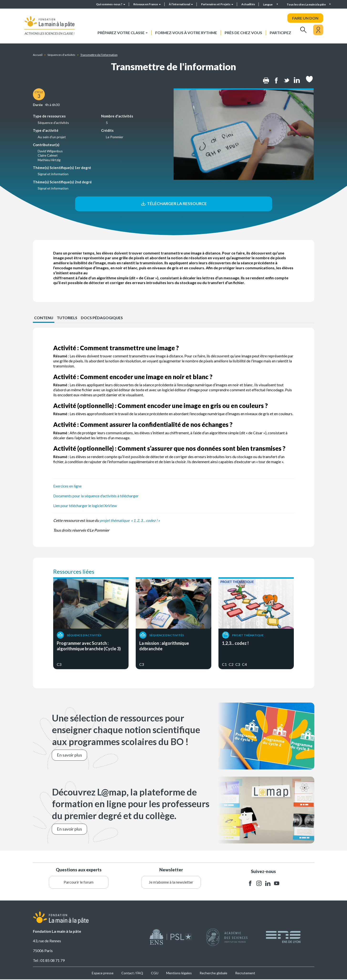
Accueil (38, 55)
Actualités (248, 4)
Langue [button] (268, 4)
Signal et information (53, 174)
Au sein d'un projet (52, 137)
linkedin (268, 884)
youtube (277, 884)
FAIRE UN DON (305, 18)
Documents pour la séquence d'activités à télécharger (96, 496)
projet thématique (115, 521)
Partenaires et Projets (217, 4)
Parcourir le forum (79, 882)
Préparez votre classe (123, 33)
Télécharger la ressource (173, 204)
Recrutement (245, 973)
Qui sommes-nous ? (111, 4)
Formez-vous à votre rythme (186, 33)
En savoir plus (69, 755)
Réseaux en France (147, 4)
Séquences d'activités (61, 55)
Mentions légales (179, 973)
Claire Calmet (48, 155)
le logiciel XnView (103, 506)
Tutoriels (67, 318)
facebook (250, 884)
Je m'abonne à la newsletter (171, 882)
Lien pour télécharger (70, 506)
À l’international (181, 4)
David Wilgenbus (50, 151)
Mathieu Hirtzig (49, 160)
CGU (155, 973)
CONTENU (44, 318)
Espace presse (103, 973)
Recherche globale (213, 973)
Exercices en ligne (68, 487)
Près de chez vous (243, 33)
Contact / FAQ (132, 973)
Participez (280, 33)
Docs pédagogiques (103, 318)
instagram (259, 884)
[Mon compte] (318, 30)
